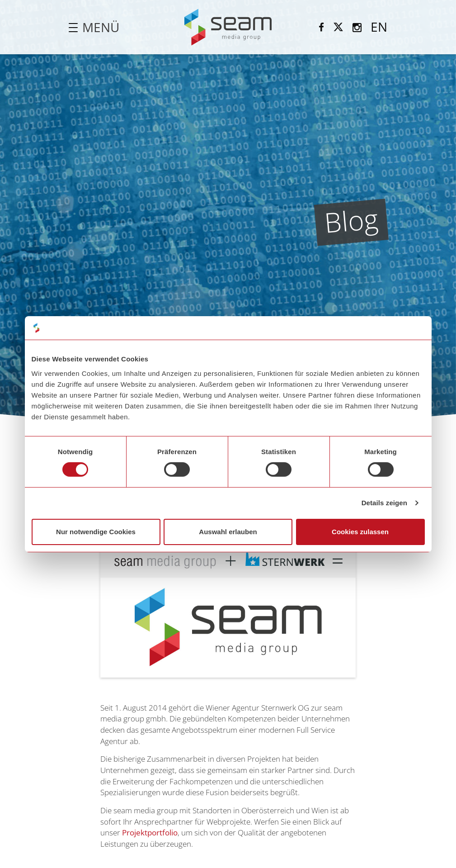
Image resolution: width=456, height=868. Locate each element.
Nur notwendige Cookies (96, 532)
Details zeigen (384, 503)
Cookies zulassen (360, 532)
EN (379, 27)
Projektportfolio (150, 832)
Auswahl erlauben (228, 532)
